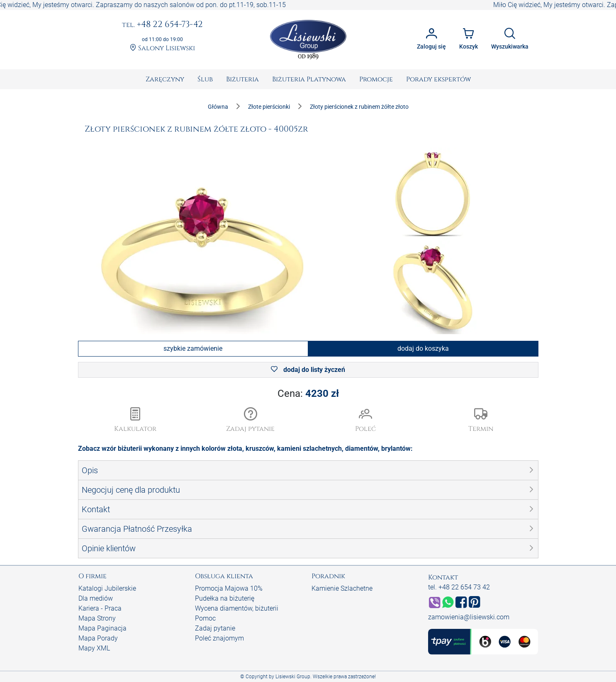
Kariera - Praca (100, 608)
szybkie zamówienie (193, 348)
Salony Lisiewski (162, 48)
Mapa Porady (98, 638)
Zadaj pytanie (215, 628)
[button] (251, 420)
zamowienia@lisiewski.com (469, 617)
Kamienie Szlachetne (342, 588)
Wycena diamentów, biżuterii (237, 608)
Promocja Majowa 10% (229, 588)
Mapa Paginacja (102, 628)
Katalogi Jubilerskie (107, 588)
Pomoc (205, 618)
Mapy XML (94, 648)
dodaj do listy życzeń (308, 370)
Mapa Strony (97, 618)
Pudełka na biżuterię (225, 598)
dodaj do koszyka (423, 348)
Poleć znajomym (219, 638)
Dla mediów (96, 598)
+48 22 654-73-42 (162, 25)
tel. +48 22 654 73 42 (459, 587)
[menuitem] (165, 79)
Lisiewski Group (293, 677)
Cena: (308, 394)
